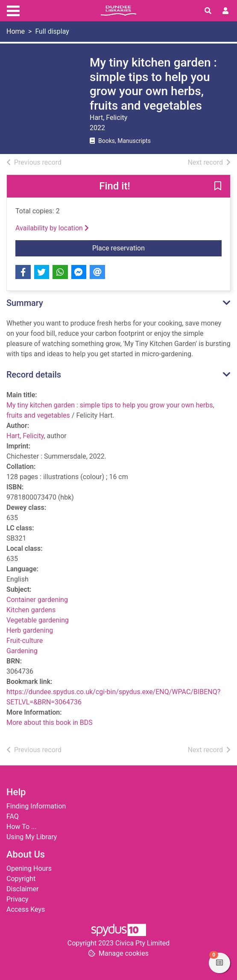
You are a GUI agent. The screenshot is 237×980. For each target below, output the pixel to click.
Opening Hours (29, 868)
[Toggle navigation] (13, 10)
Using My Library (32, 837)
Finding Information (36, 806)
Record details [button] (34, 375)
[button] (218, 187)
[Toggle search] (208, 11)
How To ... (22, 827)
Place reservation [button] (157, 247)
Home (16, 31)
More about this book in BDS (50, 723)
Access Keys (26, 909)
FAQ (13, 816)
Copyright (21, 879)
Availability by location (52, 228)
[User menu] (225, 11)
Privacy (18, 899)
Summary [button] (25, 303)
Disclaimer (22, 889)
